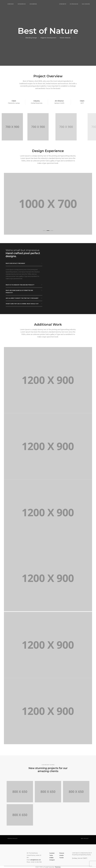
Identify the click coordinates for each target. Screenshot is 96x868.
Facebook (52, 853)
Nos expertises (33, 4)
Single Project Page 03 (15, 840)
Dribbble (51, 858)
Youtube (61, 858)
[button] (44, 231)
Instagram (52, 860)
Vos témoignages (74, 4)
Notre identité (63, 4)
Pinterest (62, 853)
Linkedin (61, 855)
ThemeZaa (58, 867)
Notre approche (22, 4)
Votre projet (10, 4)
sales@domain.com (35, 860)
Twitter (51, 855)
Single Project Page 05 (81, 840)
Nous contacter (86, 4)
